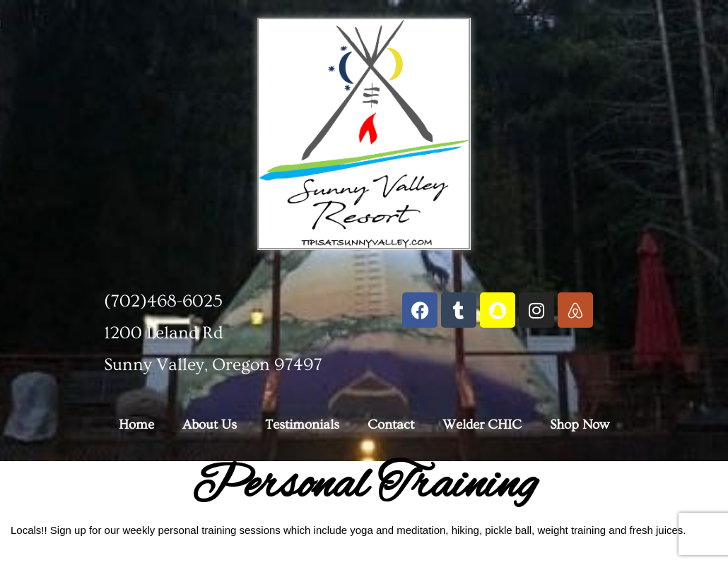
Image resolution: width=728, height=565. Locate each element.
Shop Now (580, 425)
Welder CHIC (482, 425)
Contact (391, 425)
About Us (210, 425)
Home (136, 425)
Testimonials (302, 425)
